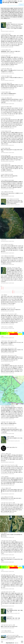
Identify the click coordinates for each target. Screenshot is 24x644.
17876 (13, 419)
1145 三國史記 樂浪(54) (6, 631)
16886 (13, 434)
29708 (13, 606)
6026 (12, 177)
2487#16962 (3, 153)
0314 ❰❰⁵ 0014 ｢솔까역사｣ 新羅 (8, 503)
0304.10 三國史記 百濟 (6, 488)
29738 (13, 115)
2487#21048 (3, 373)
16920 (13, 104)
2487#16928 (3, 311)
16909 (13, 196)
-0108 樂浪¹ (9, 23)
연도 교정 (20, 1)
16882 (13, 73)
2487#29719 (3, 80)
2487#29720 (3, 628)
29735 (13, 500)
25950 (13, 161)
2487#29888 (3, 305)
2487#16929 (3, 324)
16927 (13, 562)
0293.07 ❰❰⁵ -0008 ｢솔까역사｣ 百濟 (9, 348)
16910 (13, 241)
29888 (13, 305)
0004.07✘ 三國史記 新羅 (7, 107)
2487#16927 (3, 562)
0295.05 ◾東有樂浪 (6, 364)
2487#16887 (3, 555)
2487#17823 (3, 485)
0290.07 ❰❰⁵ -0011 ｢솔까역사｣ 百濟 (9, 314)
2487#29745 (3, 128)
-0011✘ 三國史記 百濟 (6, 56)
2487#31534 (3, 571)
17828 (13, 537)
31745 (13, 640)
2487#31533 (3, 338)
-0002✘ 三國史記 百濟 (6, 92)
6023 (12, 171)
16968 (13, 53)
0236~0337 (4, 240)
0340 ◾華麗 (10, 609)
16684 (13, 632)
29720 (13, 628)
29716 (13, 66)
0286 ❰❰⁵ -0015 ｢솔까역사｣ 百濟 (8, 308)
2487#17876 (3, 419)
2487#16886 (3, 434)
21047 (13, 31)
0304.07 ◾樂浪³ (5, 477)
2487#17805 (3, 328)
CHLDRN (10, 31)
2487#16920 (3, 104)
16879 (13, 253)
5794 (12, 361)
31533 (13, 338)
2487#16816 (3, 425)
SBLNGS (7, 31)
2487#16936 (3, 513)
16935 (13, 95)
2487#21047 (3, 31)
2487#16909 (3, 196)
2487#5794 (3, 361)
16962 (13, 153)
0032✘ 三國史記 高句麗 (6, 131)
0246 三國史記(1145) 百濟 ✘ (7, 244)
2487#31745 (3, 640)
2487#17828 (3, 537)
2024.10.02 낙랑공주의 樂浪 (13, 635)
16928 (13, 311)
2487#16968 (3, 53)
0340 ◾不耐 (10, 617)
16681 (13, 283)
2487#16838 (3, 589)
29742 (13, 145)
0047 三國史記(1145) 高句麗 (7, 192)
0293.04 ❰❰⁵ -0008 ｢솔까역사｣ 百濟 (9, 341)
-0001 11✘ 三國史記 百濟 (7, 98)
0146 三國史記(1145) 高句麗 (13, 199)
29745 (13, 128)
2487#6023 (3, 171)
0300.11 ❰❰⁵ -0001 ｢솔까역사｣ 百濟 (9, 428)
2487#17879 (9, 613)
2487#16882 (3, 73)
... (7, 446)
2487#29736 (3, 494)
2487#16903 (3, 89)
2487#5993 (3, 47)
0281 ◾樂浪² (4, 295)
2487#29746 (9, 441)
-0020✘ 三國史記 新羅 (6, 34)
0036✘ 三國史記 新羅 (6, 148)
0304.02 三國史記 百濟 (6, 454)
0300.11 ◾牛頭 (10, 437)
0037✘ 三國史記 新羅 (6, 156)
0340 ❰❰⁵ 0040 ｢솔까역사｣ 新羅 (8, 592)
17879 (18, 613)
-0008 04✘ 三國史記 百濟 (7, 69)
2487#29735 (3, 500)
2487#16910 (3, 241)
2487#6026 (3, 177)
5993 (12, 47)
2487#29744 (9, 205)
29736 (13, 494)
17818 (18, 620)
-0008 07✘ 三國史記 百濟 (7, 76)
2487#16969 (3, 265)
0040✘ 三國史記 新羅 (6, 164)
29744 (18, 205)
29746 (19, 441)
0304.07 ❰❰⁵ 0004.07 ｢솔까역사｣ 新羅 (9, 465)
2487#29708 (3, 606)
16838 (13, 589)
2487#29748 (3, 462)
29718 (13, 345)
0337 (3, 570)
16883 (13, 353)
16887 (13, 555)
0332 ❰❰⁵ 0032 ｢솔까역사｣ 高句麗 (9, 541)
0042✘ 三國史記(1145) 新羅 (7, 174)
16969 (13, 265)
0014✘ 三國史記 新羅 (6, 118)
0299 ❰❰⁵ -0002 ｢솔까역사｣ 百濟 (8, 422)
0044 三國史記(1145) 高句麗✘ (8, 180)
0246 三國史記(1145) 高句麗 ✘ (8, 256)
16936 (13, 513)
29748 (13, 462)
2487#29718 (3, 345)
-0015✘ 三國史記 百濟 (6, 50)
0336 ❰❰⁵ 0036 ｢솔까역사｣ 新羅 (8, 558)
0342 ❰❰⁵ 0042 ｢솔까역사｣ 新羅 (8, 625)
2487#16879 (3, 253)
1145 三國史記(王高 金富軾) (11, 1)
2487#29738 (3, 115)
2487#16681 (3, 283)
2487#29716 (3, 66)
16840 (13, 189)
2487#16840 (3, 189)
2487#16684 (3, 632)
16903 (13, 89)
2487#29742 (3, 145)
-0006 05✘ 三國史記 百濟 (7, 83)
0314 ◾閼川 (4, 533)
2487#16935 (3, 95)
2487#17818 (9, 620)
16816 (13, 425)
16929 (13, 324)
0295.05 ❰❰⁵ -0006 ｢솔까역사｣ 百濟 (9, 356)
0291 (3, 336)
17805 (13, 328)
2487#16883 (3, 353)
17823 (13, 485)
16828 (13, 474)
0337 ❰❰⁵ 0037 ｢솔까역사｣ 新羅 (8, 575)
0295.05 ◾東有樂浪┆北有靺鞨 (8, 406)
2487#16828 (3, 474)
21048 (13, 373)
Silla (3, 1)
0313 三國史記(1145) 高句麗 (7, 497)
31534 (13, 571)
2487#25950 (3, 161)
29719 (13, 80)
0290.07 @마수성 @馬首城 (7, 327)
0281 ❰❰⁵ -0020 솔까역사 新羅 (13, 268)
